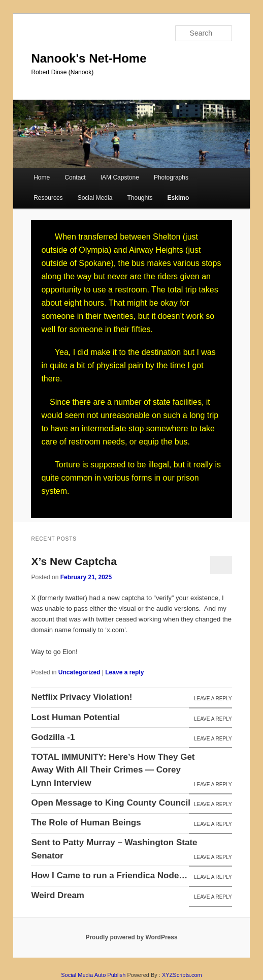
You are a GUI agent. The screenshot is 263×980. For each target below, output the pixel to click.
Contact (75, 177)
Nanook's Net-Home (89, 58)
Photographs (171, 177)
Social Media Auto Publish (93, 975)
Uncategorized (79, 672)
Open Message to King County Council (111, 803)
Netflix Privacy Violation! (81, 697)
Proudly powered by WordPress (131, 937)
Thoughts (140, 198)
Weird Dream (58, 895)
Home (42, 177)
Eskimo (178, 198)
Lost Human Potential (75, 717)
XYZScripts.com (182, 975)
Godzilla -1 (53, 737)
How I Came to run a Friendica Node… (109, 875)
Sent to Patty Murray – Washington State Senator (114, 849)
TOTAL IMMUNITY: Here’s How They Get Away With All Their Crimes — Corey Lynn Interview (113, 770)
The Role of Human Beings (86, 823)
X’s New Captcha (74, 561)
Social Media (95, 198)
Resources (48, 198)
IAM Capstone (120, 177)
